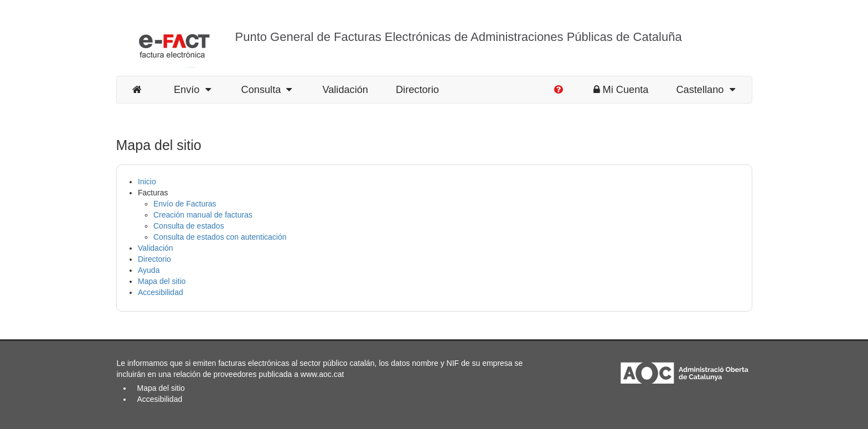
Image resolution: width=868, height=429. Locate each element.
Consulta (267, 90)
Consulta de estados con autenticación (220, 237)
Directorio (417, 90)
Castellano (705, 90)
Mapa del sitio (162, 281)
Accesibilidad (161, 292)
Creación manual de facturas (203, 215)
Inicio (147, 182)
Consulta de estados (189, 226)
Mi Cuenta (621, 90)
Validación (345, 90)
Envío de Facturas (185, 204)
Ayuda (149, 270)
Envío (192, 90)
